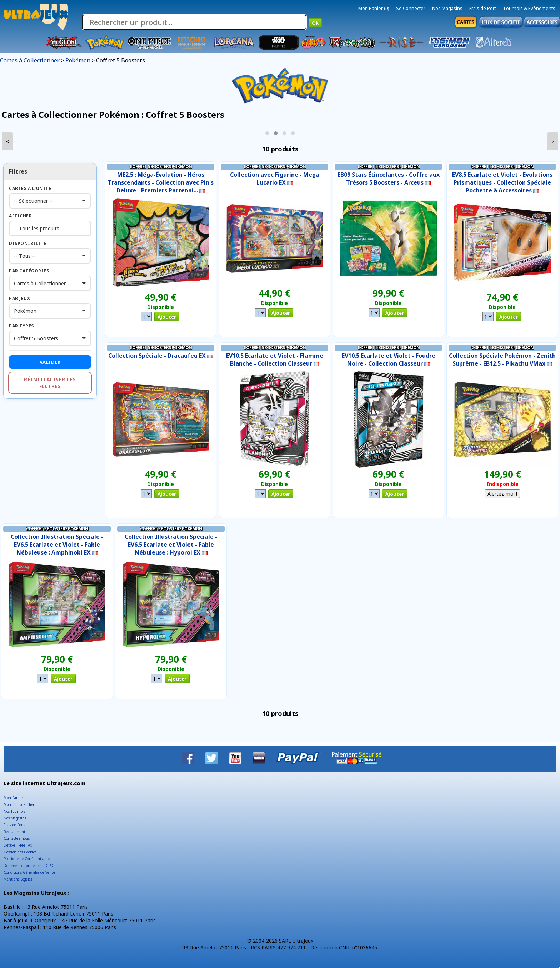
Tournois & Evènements (529, 8)
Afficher (20, 216)
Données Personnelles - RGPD (29, 866)
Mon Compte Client (20, 804)
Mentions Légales (18, 879)
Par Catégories (29, 271)
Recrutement (14, 832)
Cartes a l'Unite (30, 188)
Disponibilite (28, 243)
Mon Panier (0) (374, 8)
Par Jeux (19, 298)
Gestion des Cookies (20, 852)
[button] (267, 133)
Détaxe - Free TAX (18, 845)
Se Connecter (411, 8)
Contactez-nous (17, 838)
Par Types (21, 326)
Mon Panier (13, 798)
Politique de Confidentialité (27, 859)
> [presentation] (553, 142)
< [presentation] (7, 142)
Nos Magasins (447, 8)
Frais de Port (483, 8)
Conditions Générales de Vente (29, 872)
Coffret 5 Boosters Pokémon (161, 167)
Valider (50, 362)
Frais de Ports (14, 825)
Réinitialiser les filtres (50, 383)
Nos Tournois (14, 811)
